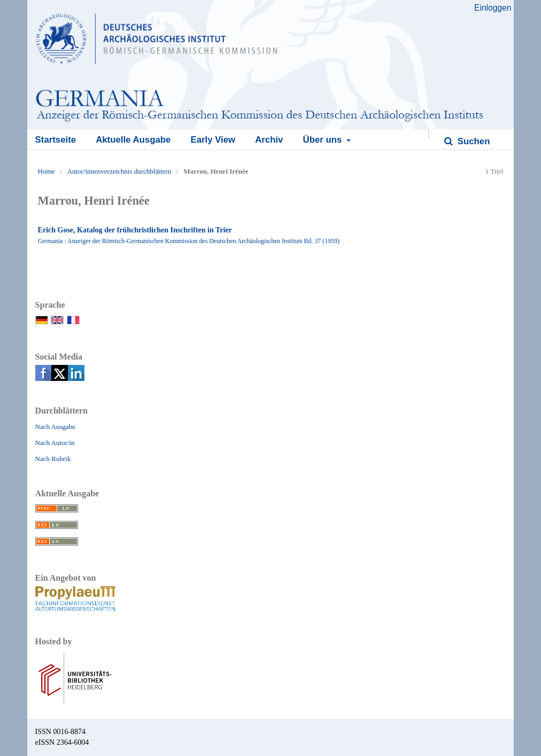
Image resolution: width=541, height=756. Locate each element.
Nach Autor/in (55, 443)
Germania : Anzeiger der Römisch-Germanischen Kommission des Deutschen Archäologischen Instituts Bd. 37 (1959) (189, 241)
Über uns (324, 140)
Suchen (472, 141)
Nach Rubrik (53, 459)
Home (47, 171)
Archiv (269, 140)
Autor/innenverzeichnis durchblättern (119, 171)
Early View (213, 140)
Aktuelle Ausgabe (133, 140)
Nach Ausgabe (55, 427)
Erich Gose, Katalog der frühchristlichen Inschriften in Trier (135, 230)
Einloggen (493, 8)
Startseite (56, 140)
